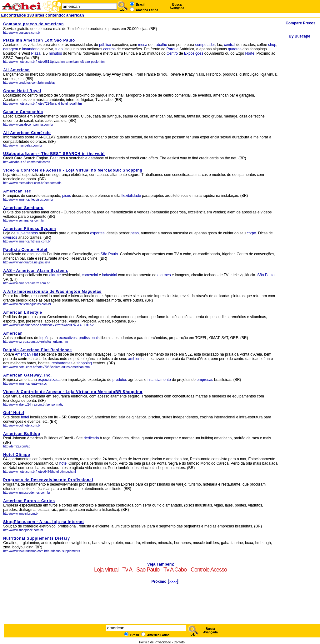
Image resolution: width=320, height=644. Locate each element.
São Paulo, (266, 275)
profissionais (89, 338)
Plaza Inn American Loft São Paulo (39, 40)
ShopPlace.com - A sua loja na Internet (44, 522)
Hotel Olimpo (17, 455)
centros (109, 49)
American (13, 333)
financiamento (159, 380)
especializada (49, 380)
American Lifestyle (23, 312)
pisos (67, 196)
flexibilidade (131, 196)
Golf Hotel (14, 413)
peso (135, 233)
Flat (35, 354)
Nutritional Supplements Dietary (37, 538)
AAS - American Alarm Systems (36, 271)
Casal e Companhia (23, 112)
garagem (10, 49)
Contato (179, 642)
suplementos (27, 233)
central (230, 45)
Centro (172, 53)
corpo (251, 233)
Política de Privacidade (155, 642)
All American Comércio (27, 133)
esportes (97, 233)
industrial (109, 275)
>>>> (173, 582)
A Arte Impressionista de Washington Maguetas (52, 292)
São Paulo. (110, 254)
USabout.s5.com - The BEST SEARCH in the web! (54, 154)
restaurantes (62, 363)
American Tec (17, 191)
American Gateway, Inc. (27, 375)
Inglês (44, 338)
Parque (173, 49)
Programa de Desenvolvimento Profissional (48, 480)
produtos (120, 380)
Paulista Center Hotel (25, 250)
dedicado (91, 438)
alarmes (164, 275)
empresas (205, 380)
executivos (68, 338)
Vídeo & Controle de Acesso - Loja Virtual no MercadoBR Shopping (73, 170)
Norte (250, 53)
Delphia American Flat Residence (37, 350)
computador (205, 45)
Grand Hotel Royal (22, 91)
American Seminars (23, 208)
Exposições (194, 53)
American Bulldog (22, 434)
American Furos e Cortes (29, 501)
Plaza (36, 53)
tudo (59, 49)
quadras (235, 49)
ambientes (137, 359)
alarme (55, 275)
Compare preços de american (33, 24)
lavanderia (31, 49)
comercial (90, 275)
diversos (10, 237)
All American (16, 70)
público (105, 45)
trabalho (160, 45)
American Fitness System (30, 229)
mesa (143, 45)
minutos (55, 53)
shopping (84, 363)
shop (272, 45)
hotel (25, 417)
